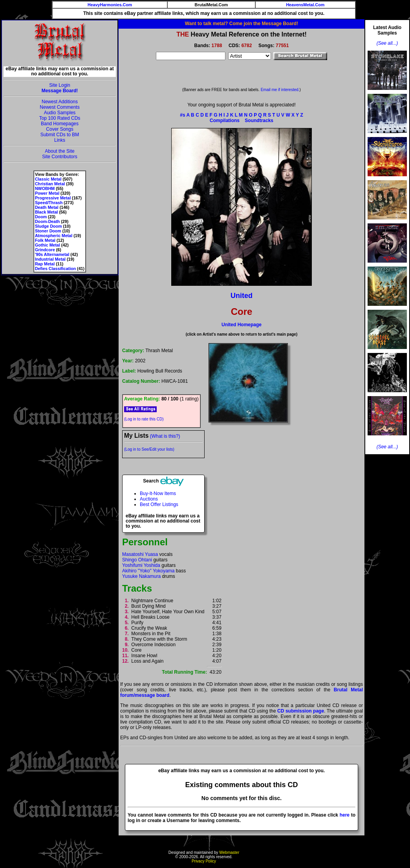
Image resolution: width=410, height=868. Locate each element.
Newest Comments (59, 107)
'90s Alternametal (52, 254)
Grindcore (45, 250)
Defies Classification (55, 269)
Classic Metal (48, 179)
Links (60, 140)
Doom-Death (47, 221)
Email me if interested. (280, 90)
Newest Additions (60, 102)
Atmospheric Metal (54, 236)
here (345, 815)
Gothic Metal (48, 245)
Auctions (149, 499)
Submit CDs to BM (60, 135)
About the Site (59, 151)
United (242, 296)
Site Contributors (59, 157)
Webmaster (229, 852)
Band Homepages (60, 124)
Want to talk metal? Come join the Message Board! (242, 24)
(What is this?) (165, 436)
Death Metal (47, 207)
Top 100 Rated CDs (60, 118)
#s (182, 115)
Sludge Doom (49, 226)
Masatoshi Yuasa (140, 554)
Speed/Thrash (49, 203)
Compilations (225, 121)
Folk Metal (45, 240)
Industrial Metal (50, 259)
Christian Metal (50, 184)
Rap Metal (45, 264)
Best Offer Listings (159, 504)
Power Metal (47, 193)
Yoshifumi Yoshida (141, 565)
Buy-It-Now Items (158, 493)
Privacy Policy (204, 861)
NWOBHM (45, 188)
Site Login (59, 85)
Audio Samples (60, 113)
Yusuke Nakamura (141, 576)
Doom (41, 217)
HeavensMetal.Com (305, 5)
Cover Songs (59, 129)
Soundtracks (259, 121)
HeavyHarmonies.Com (110, 5)
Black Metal (47, 212)
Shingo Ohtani (137, 560)
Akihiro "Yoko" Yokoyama (148, 571)
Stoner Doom (48, 231)
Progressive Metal (53, 198)
